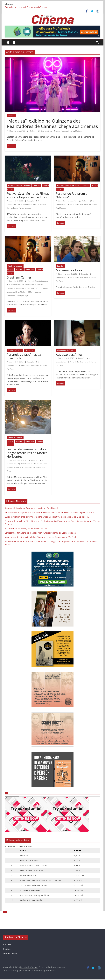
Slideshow (30, 269)
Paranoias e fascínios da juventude (24, 356)
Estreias (11, 116)
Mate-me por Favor (69, 270)
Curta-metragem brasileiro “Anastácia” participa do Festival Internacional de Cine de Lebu (47, 517)
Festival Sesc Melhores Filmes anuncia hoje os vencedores (28, 195)
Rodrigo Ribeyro (23, 295)
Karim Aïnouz (37, 288)
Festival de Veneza (14, 467)
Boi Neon (43, 464)
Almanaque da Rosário (66, 350)
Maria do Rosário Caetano (38, 281)
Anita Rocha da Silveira (65, 131)
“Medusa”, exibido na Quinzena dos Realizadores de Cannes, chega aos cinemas (52, 123)
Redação (33, 131)
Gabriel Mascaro (29, 467)
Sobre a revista (10, 953)
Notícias (37, 186)
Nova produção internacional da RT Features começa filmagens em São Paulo (41, 537)
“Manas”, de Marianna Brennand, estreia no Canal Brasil (31, 508)
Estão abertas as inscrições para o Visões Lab (26, 7)
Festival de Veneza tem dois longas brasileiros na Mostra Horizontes (27, 453)
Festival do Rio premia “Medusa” (72, 195)
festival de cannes (23, 288)
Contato (7, 949)
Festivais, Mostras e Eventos (19, 186)
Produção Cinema (15, 350)
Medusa (78, 131)
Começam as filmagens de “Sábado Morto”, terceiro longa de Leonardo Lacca (41, 533)
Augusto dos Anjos (69, 354)
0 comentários (45, 131)
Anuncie (7, 944)
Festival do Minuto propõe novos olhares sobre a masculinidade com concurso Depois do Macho (50, 512)
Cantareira (11, 288)
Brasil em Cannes (19, 277)
